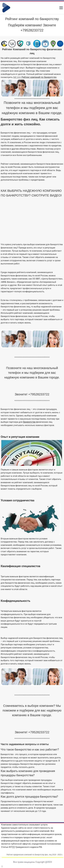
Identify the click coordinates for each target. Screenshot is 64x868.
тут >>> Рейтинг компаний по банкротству (35, 77)
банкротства (29, 422)
